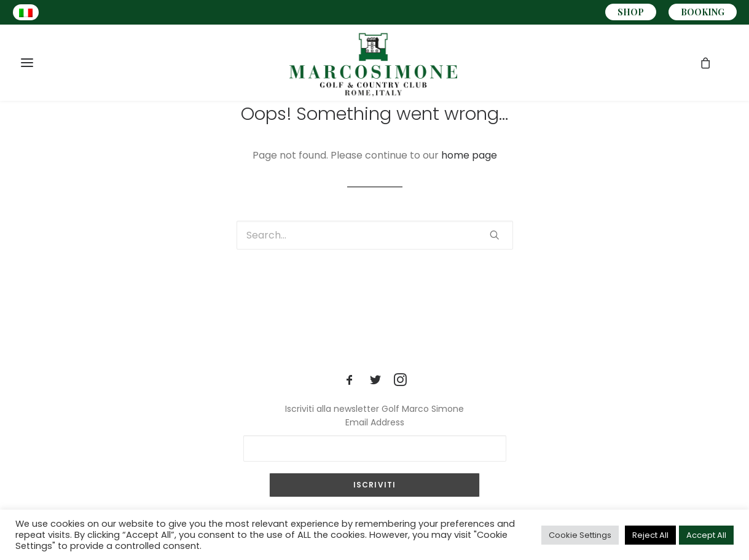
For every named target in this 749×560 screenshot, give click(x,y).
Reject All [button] (650, 535)
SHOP (631, 12)
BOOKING (703, 12)
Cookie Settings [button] (580, 535)
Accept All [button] (706, 535)
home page (469, 155)
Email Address (375, 422)
